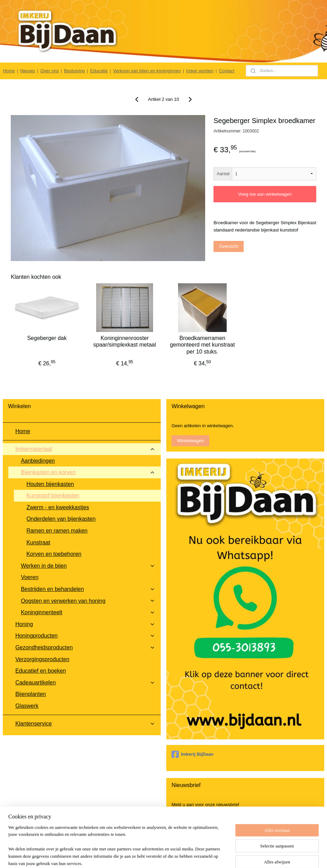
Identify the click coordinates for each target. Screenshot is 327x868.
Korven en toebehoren (54, 554)
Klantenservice (85, 724)
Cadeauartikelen (85, 683)
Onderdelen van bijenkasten (61, 519)
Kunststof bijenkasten (53, 496)
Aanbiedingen (38, 461)
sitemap (180, 855)
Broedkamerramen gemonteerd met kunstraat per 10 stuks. (203, 345)
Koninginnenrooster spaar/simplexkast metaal (125, 341)
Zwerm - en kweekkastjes (58, 507)
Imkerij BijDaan (192, 754)
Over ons (49, 71)
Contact (227, 71)
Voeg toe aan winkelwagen (265, 194)
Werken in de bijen (88, 566)
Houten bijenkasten (50, 484)
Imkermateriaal (85, 449)
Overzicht (229, 246)
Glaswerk (27, 706)
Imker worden (200, 71)
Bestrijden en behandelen (88, 589)
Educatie (99, 71)
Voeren (30, 577)
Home (9, 71)
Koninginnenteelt (88, 612)
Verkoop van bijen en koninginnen (147, 71)
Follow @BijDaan (242, 846)
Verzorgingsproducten (42, 659)
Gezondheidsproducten (85, 647)
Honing (85, 624)
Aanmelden (188, 820)
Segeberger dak (47, 338)
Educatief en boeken (41, 671)
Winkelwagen (190, 441)
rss (193, 855)
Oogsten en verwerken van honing (88, 601)
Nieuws (28, 71)
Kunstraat (38, 542)
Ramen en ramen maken (57, 531)
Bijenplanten (31, 694)
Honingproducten (85, 636)
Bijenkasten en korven (88, 472)
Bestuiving (74, 71)
